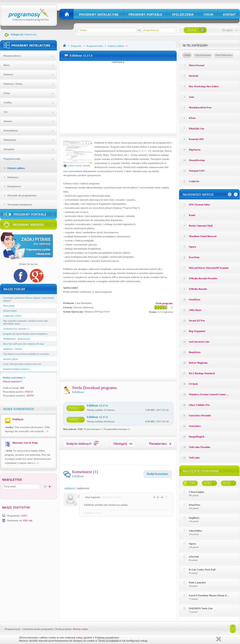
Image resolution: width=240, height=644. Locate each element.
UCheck (193, 384)
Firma (7, 93)
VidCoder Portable (200, 447)
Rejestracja (31, 34)
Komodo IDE (196, 139)
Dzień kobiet (10, 311)
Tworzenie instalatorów (20, 204)
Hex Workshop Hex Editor (204, 86)
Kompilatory (14, 186)
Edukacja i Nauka (13, 84)
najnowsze (83, 488)
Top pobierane (224, 55)
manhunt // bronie (12, 349)
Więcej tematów (12, 381)
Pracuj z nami (80, 629)
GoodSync (195, 299)
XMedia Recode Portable (203, 278)
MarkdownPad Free (200, 107)
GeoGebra (195, 426)
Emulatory (13, 177)
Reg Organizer (197, 331)
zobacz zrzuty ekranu (77, 165)
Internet (8, 121)
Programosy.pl (12, 629)
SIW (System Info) (199, 204)
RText (192, 118)
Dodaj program (63, 629)
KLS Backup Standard (202, 373)
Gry (6, 112)
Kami (192, 215)
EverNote (194, 257)
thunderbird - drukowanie (17, 339)
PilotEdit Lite (197, 128)
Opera (192, 247)
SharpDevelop (197, 160)
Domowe (8, 74)
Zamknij (219, 639)
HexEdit (194, 76)
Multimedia (10, 140)
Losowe (187, 55)
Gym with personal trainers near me (22, 364)
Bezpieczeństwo (12, 56)
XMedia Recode (198, 289)
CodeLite (194, 181)
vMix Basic (195, 310)
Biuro (7, 65)
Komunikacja (11, 130)
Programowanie (12, 159)
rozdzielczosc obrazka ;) (16, 329)
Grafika (8, 102)
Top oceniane (203, 55)
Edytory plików (16, 168)
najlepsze (70, 488)
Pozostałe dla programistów (22, 195)
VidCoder (194, 458)
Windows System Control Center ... (209, 394)
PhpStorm (195, 150)
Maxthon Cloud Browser (203, 236)
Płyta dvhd (9, 306)
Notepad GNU (197, 171)
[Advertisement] (118, 97)
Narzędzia (9, 149)
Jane (191, 97)
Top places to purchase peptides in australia (26, 354)
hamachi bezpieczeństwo (16, 369)
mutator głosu (10, 359)
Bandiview (195, 352)
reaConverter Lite (199, 342)
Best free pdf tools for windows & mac (24, 344)
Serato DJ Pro (197, 320)
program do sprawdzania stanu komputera (25, 334)
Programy (76, 46)
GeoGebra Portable (200, 415)
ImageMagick (197, 436)
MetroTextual (197, 65)
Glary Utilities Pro (199, 405)
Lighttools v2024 (12, 316)
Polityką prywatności (107, 638)
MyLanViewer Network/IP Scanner (209, 268)
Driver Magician (198, 363)
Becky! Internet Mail (201, 226)
